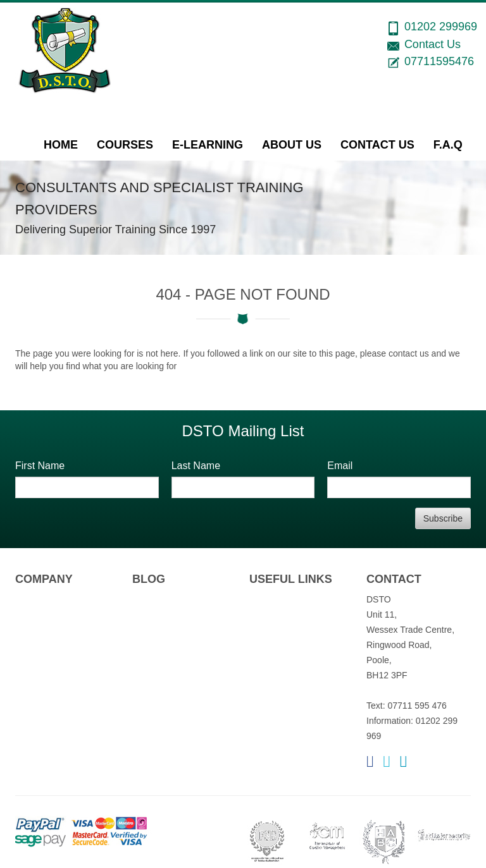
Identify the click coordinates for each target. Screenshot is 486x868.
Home (61, 145)
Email (340, 466)
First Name (40, 466)
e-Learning (208, 145)
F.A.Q (448, 145)
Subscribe (443, 518)
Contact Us (377, 145)
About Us (292, 145)
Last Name (196, 466)
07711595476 (439, 61)
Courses (125, 145)
